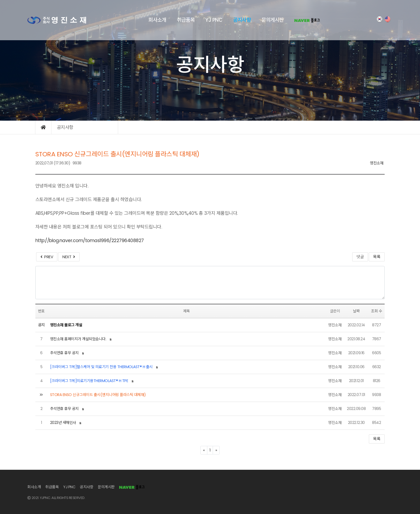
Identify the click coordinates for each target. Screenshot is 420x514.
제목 (187, 311)
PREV (47, 257)
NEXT (69, 257)
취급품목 (186, 20)
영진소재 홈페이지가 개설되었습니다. (78, 339)
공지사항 (242, 20)
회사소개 (157, 20)
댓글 (360, 257)
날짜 (356, 311)
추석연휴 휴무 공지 (64, 353)
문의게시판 (273, 20)
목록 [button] (377, 439)
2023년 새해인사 (63, 423)
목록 (377, 257)
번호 (41, 311)
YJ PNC (214, 20)
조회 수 (376, 311)
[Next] (216, 450)
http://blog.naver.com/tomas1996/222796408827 (90, 241)
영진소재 (377, 163)
